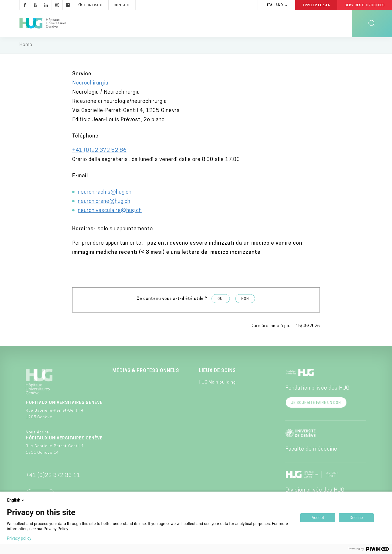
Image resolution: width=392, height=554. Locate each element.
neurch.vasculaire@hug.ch (110, 212)
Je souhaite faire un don (316, 404)
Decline (356, 518)
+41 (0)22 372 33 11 (53, 476)
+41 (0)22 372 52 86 (99, 151)
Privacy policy (19, 538)
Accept (318, 518)
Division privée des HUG (315, 491)
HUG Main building (217, 383)
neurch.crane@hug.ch (104, 202)
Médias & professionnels (146, 372)
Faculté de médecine (311, 450)
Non (245, 300)
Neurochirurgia (90, 84)
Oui (221, 300)
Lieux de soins (217, 372)
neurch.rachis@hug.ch (105, 193)
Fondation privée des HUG (317, 389)
